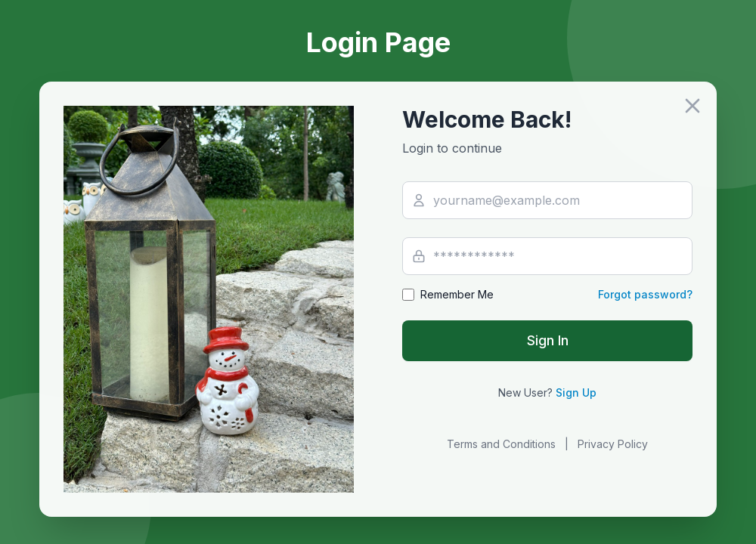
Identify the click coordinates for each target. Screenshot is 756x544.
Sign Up (576, 393)
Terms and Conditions (501, 444)
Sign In (548, 340)
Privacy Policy (613, 444)
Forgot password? (645, 294)
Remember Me (457, 294)
